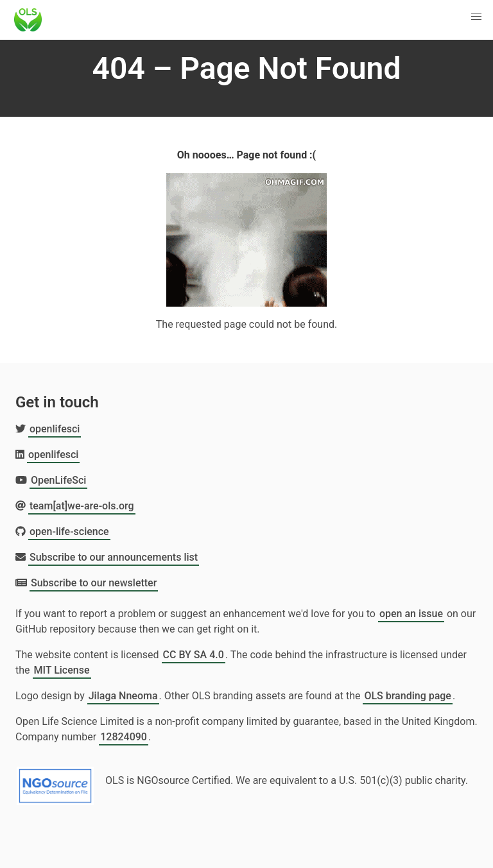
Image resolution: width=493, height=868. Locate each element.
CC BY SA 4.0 (194, 655)
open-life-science (69, 532)
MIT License (62, 670)
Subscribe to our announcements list (114, 557)
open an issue (411, 614)
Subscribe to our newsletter (94, 583)
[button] (476, 17)
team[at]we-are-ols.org (82, 506)
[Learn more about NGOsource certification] (55, 781)
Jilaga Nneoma (123, 696)
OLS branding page (408, 696)
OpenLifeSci (58, 480)
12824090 (124, 737)
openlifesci (55, 429)
